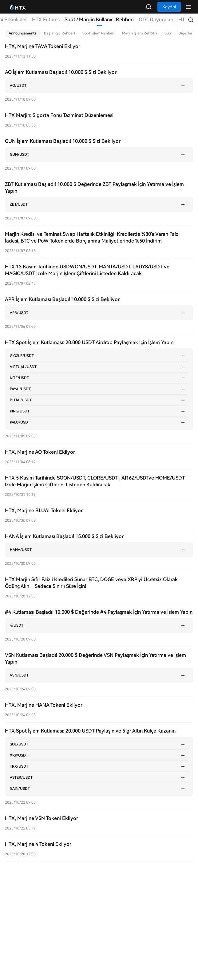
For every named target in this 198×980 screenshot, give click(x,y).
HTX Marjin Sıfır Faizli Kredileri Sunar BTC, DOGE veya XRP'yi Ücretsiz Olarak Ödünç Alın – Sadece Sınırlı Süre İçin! (91, 583)
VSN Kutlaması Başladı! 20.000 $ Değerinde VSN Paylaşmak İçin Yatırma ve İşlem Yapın (95, 659)
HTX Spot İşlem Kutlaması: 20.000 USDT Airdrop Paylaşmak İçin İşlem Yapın (89, 342)
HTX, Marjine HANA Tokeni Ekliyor (44, 705)
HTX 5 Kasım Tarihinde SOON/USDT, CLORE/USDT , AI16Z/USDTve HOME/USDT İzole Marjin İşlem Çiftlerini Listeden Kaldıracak (95, 481)
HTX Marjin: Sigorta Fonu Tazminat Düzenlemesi (59, 115)
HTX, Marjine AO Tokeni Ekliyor (40, 452)
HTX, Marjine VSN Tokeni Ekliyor (42, 818)
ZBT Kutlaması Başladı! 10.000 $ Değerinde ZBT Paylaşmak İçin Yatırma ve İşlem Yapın (94, 188)
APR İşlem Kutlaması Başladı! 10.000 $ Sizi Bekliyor (62, 299)
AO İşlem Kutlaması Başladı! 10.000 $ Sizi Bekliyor (61, 72)
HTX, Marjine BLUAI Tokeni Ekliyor (44, 510)
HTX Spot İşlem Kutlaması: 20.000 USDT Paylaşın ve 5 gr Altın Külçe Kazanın (90, 731)
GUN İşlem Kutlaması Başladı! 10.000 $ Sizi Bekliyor (63, 141)
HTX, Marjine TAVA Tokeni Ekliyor (43, 46)
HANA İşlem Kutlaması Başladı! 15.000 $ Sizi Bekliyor (64, 536)
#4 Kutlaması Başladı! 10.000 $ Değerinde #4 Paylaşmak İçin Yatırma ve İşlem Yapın (99, 612)
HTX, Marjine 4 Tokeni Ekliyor (38, 844)
